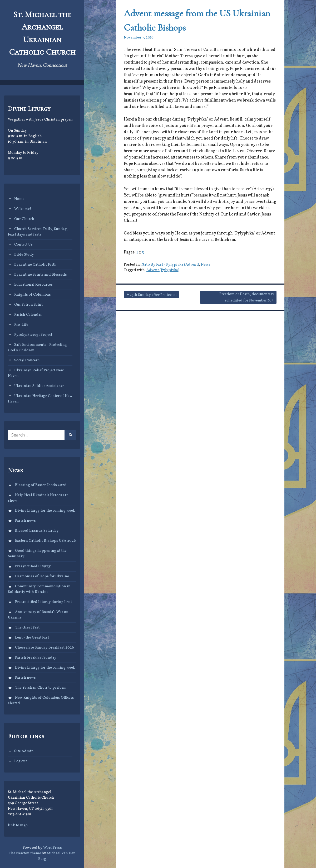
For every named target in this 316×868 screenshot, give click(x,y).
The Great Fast (27, 628)
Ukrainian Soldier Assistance (39, 386)
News (206, 265)
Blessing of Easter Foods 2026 (41, 485)
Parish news (25, 521)
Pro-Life (21, 325)
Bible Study (24, 255)
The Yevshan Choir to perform (41, 688)
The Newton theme (25, 853)
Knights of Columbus (33, 295)
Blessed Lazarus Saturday (37, 531)
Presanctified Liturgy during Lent (43, 602)
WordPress (53, 848)
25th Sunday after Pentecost (153, 295)
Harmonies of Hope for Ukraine (42, 576)
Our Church (24, 219)
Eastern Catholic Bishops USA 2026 (45, 541)
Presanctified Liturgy (33, 566)
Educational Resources (33, 285)
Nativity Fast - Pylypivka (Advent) (170, 265)
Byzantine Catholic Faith (35, 265)
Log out (21, 761)
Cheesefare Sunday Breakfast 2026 (45, 648)
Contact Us (23, 245)
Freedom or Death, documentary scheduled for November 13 (247, 297)
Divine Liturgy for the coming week (45, 511)
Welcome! (23, 209)
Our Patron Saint (28, 305)
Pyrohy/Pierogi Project (33, 335)
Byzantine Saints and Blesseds (41, 275)
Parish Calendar (28, 315)
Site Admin (24, 751)
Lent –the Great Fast (32, 638)
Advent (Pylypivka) (163, 270)
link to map (18, 825)
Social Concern (27, 360)
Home (19, 199)
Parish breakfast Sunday (36, 658)
